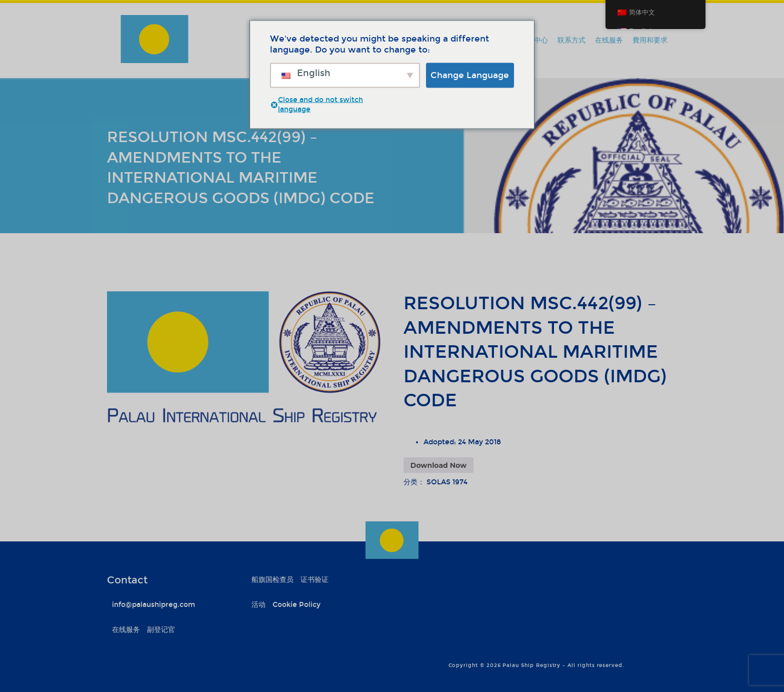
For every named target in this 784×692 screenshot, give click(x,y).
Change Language (470, 75)
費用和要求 (650, 40)
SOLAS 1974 (447, 482)
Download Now (438, 465)
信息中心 (534, 40)
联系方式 (571, 40)
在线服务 (609, 40)
